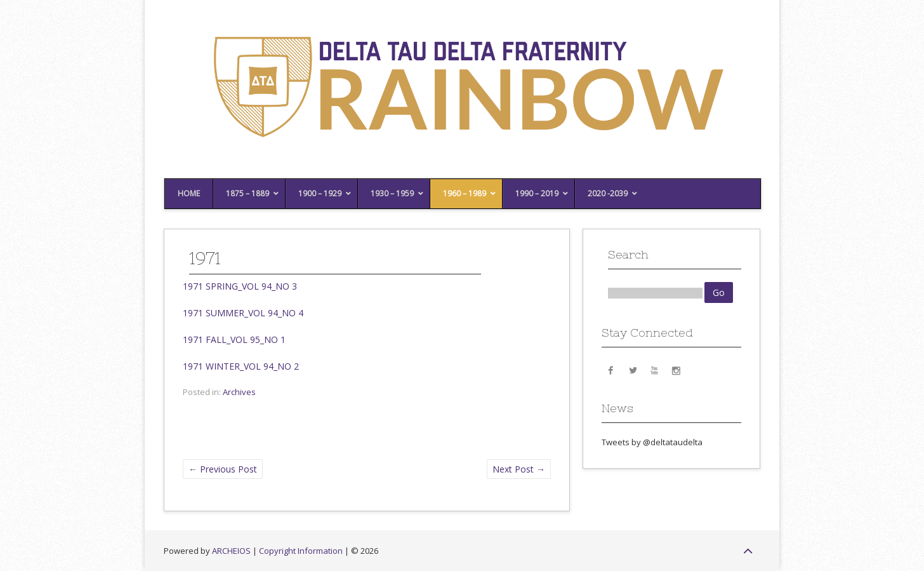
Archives (239, 392)
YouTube (654, 370)
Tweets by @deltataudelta (652, 442)
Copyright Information (301, 551)
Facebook (611, 370)
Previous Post (223, 469)
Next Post (519, 469)
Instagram (676, 370)
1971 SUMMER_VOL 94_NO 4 (243, 313)
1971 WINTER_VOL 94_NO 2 (241, 366)
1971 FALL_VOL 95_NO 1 (234, 339)
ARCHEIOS (231, 551)
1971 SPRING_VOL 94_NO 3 (240, 286)
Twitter (633, 370)
